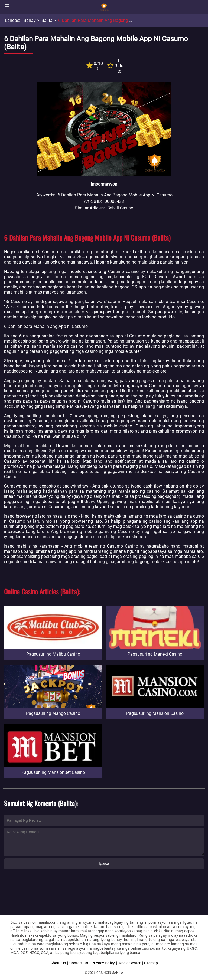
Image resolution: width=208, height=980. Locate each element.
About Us (58, 963)
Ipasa (104, 864)
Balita (47, 20)
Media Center (129, 963)
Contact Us (79, 963)
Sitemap (151, 963)
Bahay (30, 20)
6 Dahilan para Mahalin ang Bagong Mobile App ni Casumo (116, 20)
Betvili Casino (120, 208)
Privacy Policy (103, 963)
